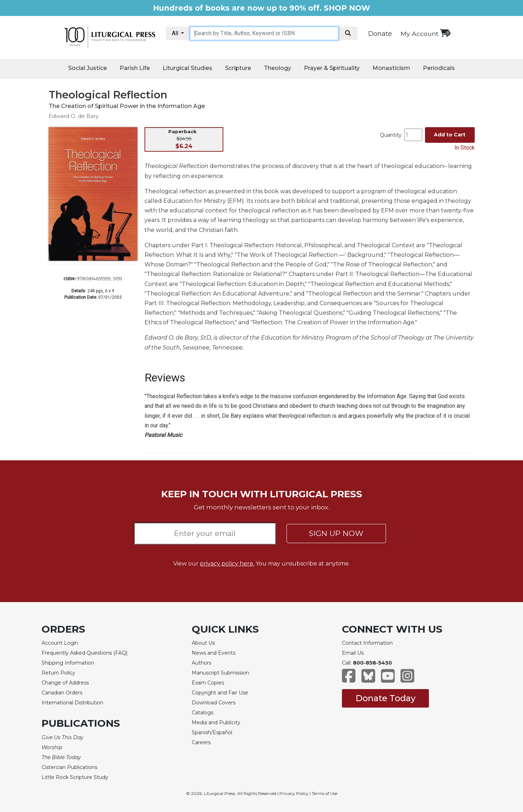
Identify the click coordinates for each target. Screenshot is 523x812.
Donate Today (385, 698)
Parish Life (135, 68)
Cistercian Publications (69, 767)
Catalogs (203, 713)
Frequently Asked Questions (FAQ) (85, 653)
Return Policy (58, 673)
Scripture (238, 68)
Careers (201, 742)
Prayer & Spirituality (332, 68)
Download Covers (214, 703)
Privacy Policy (294, 793)
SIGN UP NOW (336, 533)
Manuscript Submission (220, 673)
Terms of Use (325, 793)
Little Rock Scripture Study (75, 777)
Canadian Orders (62, 693)
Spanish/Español (212, 732)
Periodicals (439, 68)
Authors (201, 663)
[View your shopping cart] (444, 33)
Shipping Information (68, 663)
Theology (277, 68)
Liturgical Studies (187, 68)
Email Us (353, 653)
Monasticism (391, 68)
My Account (420, 34)
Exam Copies (208, 683)
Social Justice (88, 68)
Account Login (60, 643)
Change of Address (65, 683)
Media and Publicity (216, 722)
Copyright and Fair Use (220, 693)
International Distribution (72, 703)
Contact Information (367, 643)
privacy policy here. (227, 564)
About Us (203, 643)
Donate (380, 34)
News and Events (214, 653)
